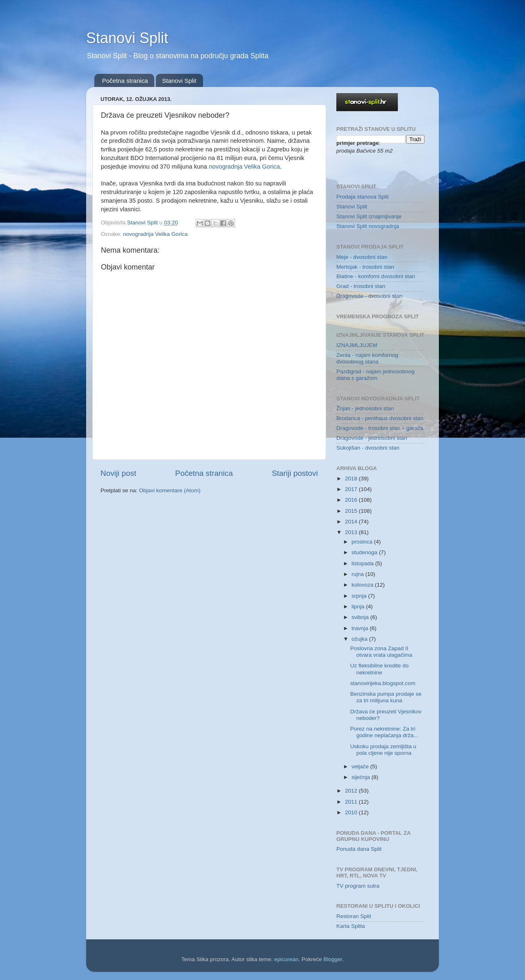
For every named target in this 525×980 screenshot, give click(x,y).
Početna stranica (125, 81)
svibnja (361, 617)
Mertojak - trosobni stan (365, 267)
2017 (352, 489)
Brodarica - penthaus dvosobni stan (380, 418)
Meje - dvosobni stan (362, 257)
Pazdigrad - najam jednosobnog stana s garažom (375, 375)
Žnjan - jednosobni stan (365, 408)
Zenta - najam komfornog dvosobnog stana (367, 358)
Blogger (333, 959)
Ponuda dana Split (359, 849)
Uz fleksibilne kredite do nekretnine (380, 669)
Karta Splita (351, 926)
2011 (352, 802)
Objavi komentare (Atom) (170, 490)
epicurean (286, 959)
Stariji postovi (295, 473)
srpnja (360, 596)
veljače (361, 766)
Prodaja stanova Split (363, 197)
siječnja (362, 777)
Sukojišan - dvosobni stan (368, 448)
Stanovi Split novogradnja (368, 226)
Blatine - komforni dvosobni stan (376, 276)
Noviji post (118, 473)
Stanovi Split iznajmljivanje (369, 216)
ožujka (360, 639)
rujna (358, 574)
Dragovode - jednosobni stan (372, 438)
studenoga (365, 552)
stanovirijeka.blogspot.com (383, 683)
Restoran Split (354, 916)
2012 (352, 791)
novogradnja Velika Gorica (244, 167)
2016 (352, 500)
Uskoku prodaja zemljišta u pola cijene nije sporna (383, 750)
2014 (352, 522)
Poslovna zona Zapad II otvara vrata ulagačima (381, 652)
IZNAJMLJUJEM (357, 345)
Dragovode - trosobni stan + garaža (380, 428)
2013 (352, 532)
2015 (352, 511)
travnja (361, 628)
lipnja (359, 607)
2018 (352, 479)
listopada (363, 563)
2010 (352, 812)
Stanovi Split (127, 38)
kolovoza (363, 585)
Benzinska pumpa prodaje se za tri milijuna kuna (386, 697)
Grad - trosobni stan (361, 286)
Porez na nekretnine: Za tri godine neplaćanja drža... (384, 732)
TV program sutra (358, 886)
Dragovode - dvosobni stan (369, 296)
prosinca (363, 542)
